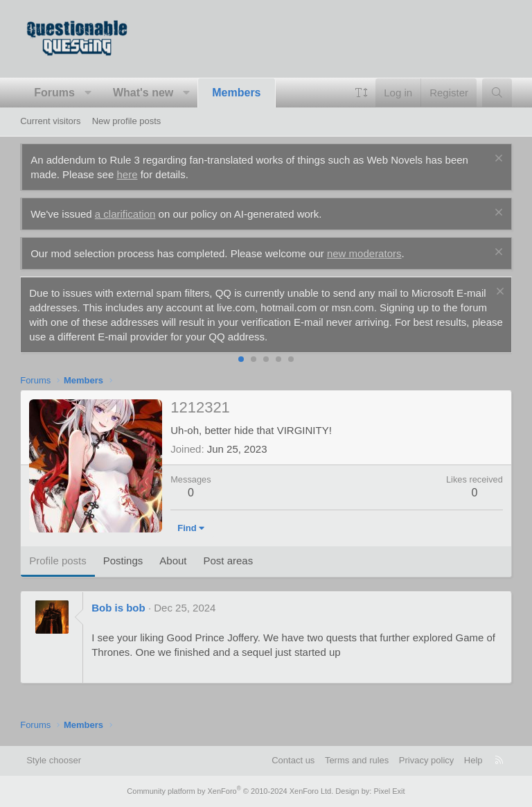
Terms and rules (357, 760)
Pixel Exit (389, 791)
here (127, 174)
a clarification (125, 214)
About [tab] (173, 561)
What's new (143, 93)
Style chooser (54, 760)
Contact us (293, 760)
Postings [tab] (123, 561)
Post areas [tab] (229, 561)
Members (236, 93)
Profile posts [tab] (58, 561)
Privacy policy (426, 760)
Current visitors (50, 121)
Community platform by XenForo (230, 791)
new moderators (364, 253)
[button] (88, 93)
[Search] (497, 93)
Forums (54, 93)
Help (473, 760)
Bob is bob (118, 608)
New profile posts (127, 121)
